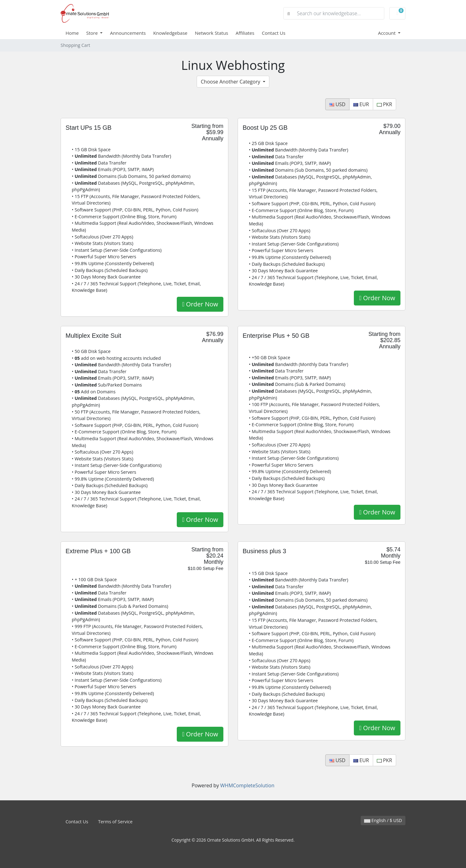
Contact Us (274, 33)
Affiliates (245, 33)
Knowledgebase (170, 33)
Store (92, 33)
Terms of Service (115, 822)
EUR (361, 104)
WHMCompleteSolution (247, 785)
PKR (384, 104)
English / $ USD (383, 820)
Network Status (211, 33)
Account (388, 33)
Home (72, 33)
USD (337, 104)
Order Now (200, 304)
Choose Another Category (231, 82)
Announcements (128, 33)
